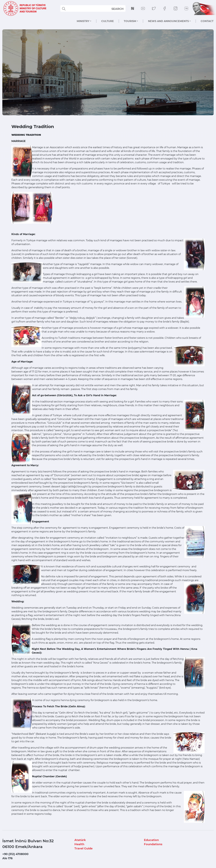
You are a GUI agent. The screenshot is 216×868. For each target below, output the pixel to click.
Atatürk (80, 840)
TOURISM (130, 21)
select (120, 9)
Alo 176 (7, 858)
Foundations (153, 844)
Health (79, 844)
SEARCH (118, 9)
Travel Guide (83, 848)
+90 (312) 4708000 (15, 854)
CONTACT (207, 21)
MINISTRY (83, 21)
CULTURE (108, 21)
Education (151, 840)
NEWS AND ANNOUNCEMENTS (168, 21)
